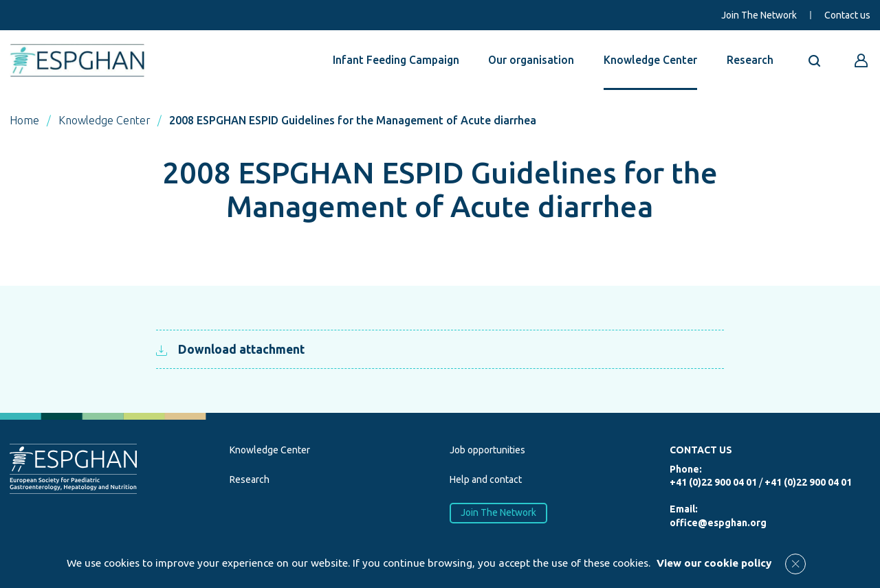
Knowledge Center (650, 60)
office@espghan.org (718, 523)
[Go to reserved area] (861, 60)
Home (24, 120)
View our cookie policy (714, 563)
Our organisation (531, 60)
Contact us (847, 15)
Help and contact (486, 479)
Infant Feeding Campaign (396, 60)
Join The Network (759, 15)
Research (750, 60)
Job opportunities (487, 450)
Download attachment (230, 349)
